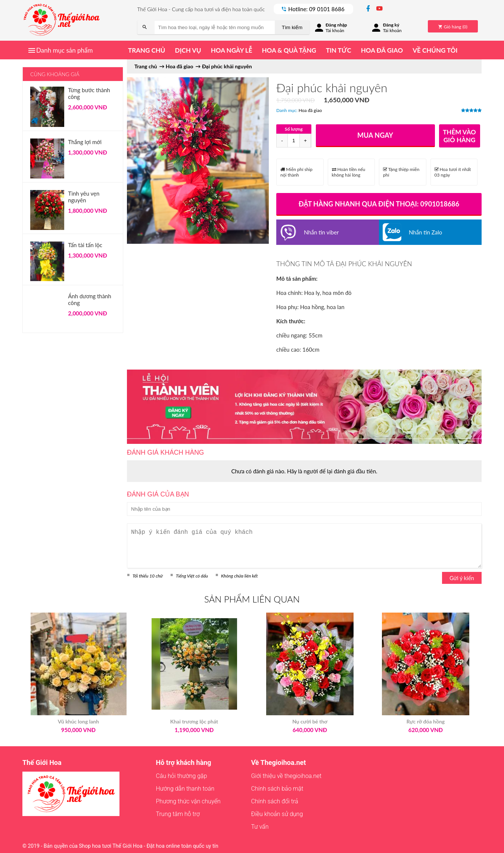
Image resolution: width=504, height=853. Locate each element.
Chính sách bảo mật (277, 789)
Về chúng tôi (435, 50)
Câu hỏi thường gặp (182, 776)
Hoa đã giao (382, 50)
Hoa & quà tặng (289, 50)
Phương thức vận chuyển (188, 801)
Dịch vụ (188, 50)
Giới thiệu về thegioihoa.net (286, 776)
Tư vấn (260, 827)
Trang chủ (147, 50)
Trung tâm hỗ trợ (178, 814)
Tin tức (339, 50)
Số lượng (294, 129)
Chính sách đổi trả (274, 801)
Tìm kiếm (292, 27)
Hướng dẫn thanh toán (185, 789)
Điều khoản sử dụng (277, 814)
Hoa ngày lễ (232, 50)
